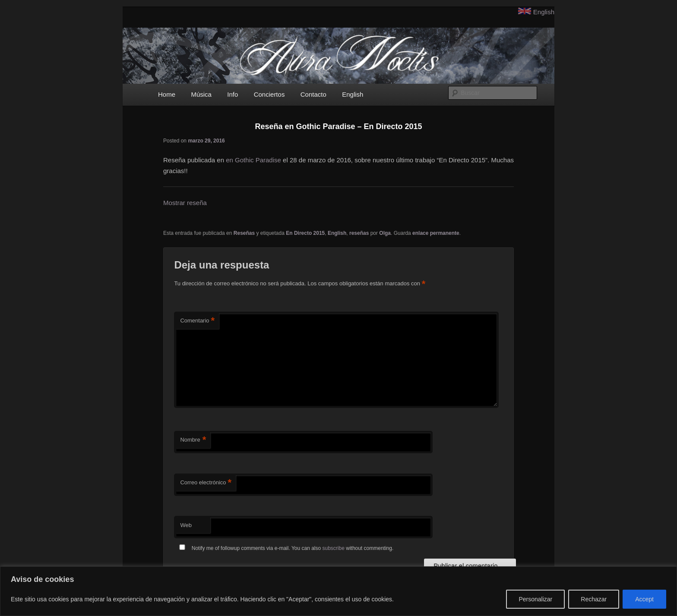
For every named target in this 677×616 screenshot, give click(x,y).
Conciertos (269, 94)
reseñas (359, 233)
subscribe (334, 548)
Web (186, 525)
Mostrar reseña (185, 203)
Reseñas (244, 233)
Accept (644, 599)
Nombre (193, 440)
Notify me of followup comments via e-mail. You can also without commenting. (285, 548)
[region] (338, 591)
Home (167, 94)
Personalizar (535, 599)
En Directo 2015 (305, 233)
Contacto (313, 94)
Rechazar (594, 599)
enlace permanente (436, 233)
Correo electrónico (206, 483)
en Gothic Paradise (253, 160)
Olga (385, 233)
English (544, 12)
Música (201, 94)
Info (233, 94)
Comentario (197, 321)
